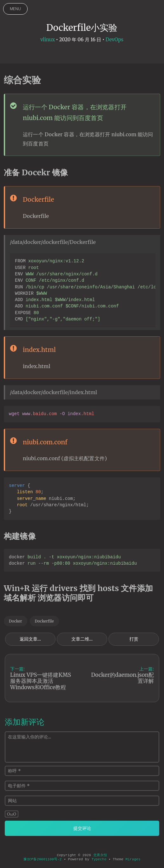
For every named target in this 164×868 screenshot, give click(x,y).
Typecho (99, 859)
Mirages (133, 859)
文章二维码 (82, 639)
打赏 (134, 639)
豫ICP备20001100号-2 (43, 859)
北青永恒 (100, 855)
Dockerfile (44, 621)
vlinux (48, 40)
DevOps (115, 40)
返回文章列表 (33, 639)
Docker (16, 621)
